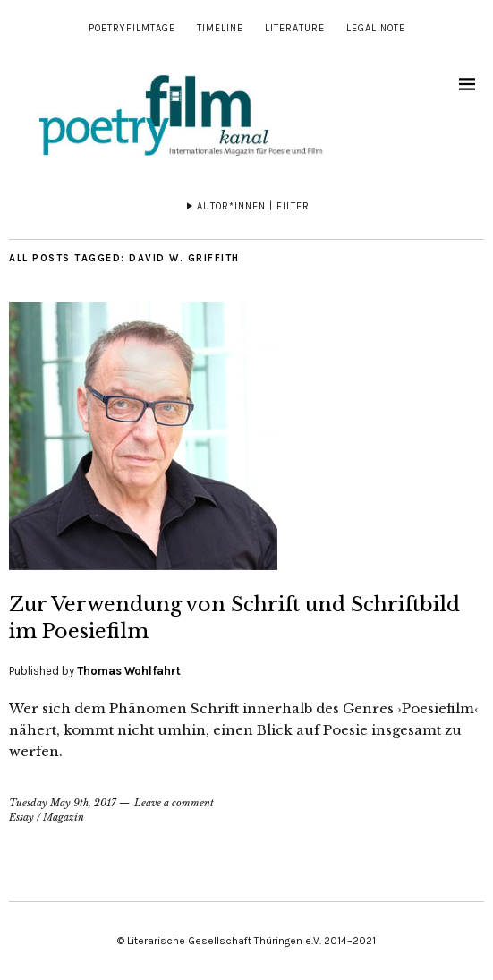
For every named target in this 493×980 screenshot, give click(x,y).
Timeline (220, 28)
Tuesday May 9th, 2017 (63, 803)
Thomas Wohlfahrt (129, 671)
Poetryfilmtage (132, 28)
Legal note (376, 28)
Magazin (64, 817)
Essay (21, 817)
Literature (295, 28)
